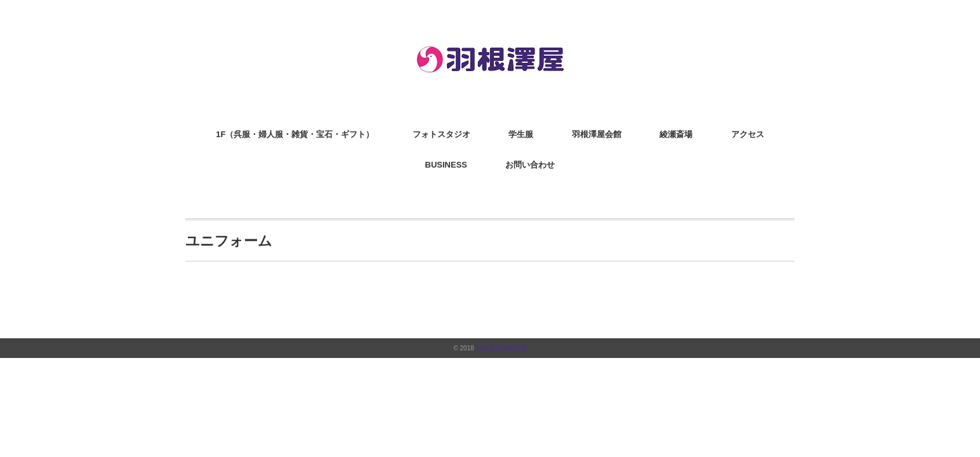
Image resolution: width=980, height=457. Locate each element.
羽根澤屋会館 (597, 134)
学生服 (521, 134)
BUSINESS (446, 165)
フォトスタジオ (441, 134)
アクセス (748, 134)
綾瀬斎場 (676, 134)
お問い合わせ (530, 165)
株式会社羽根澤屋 (501, 348)
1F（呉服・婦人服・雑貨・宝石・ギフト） (295, 134)
